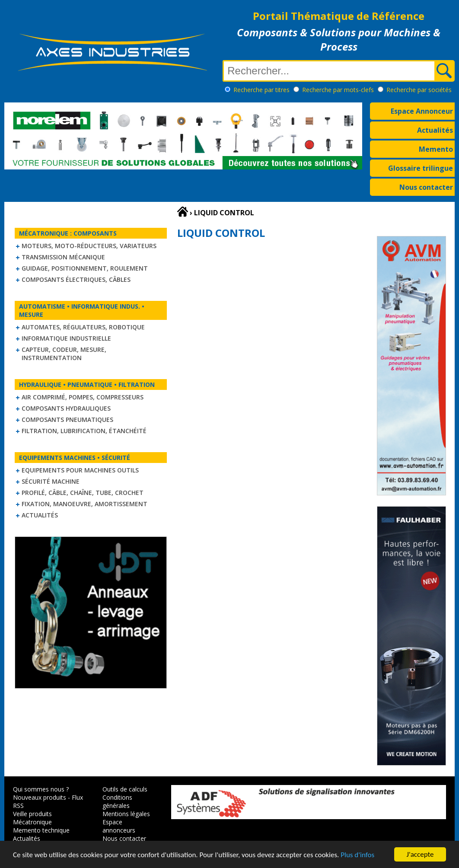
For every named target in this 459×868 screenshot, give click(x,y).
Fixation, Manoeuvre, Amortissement (84, 504)
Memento (436, 149)
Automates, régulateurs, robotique (83, 327)
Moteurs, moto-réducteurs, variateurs (89, 246)
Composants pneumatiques (67, 420)
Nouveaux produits (40, 797)
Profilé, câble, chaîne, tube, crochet (83, 493)
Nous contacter (426, 187)
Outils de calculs (125, 789)
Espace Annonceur (422, 111)
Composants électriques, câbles (76, 279)
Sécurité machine (51, 481)
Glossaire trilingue (421, 168)
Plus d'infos (357, 856)
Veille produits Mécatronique (32, 818)
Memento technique (41, 830)
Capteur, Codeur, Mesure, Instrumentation (64, 354)
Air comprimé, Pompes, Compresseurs (83, 397)
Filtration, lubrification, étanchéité (84, 431)
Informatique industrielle (66, 338)
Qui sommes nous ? (41, 789)
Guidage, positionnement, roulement (85, 268)
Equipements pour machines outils (80, 470)
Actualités (435, 130)
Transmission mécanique (63, 257)
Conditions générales (117, 801)
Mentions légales (126, 814)
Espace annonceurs (119, 826)
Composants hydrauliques (66, 408)
